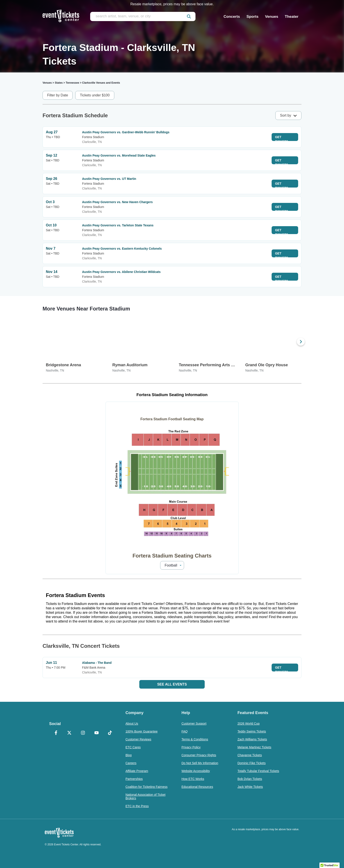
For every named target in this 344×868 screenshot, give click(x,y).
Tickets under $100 (95, 95)
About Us (132, 724)
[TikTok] (110, 733)
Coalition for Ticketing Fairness (146, 787)
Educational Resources (197, 787)
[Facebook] (56, 733)
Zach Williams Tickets (252, 739)
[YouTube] (97, 733)
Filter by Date (58, 95)
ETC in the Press (137, 806)
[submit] (189, 16)
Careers (131, 763)
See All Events (172, 684)
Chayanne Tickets (250, 755)
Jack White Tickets (250, 787)
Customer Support (194, 724)
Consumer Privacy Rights (199, 755)
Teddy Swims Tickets (252, 731)
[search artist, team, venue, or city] (143, 16)
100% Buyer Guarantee (142, 731)
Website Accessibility (196, 771)
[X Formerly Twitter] (70, 733)
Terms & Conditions (195, 739)
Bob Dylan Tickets (250, 779)
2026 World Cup (248, 724)
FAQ (185, 731)
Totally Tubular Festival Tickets (258, 771)
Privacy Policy (191, 747)
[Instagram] (83, 733)
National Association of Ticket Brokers (145, 796)
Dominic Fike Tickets (251, 763)
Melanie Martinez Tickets (254, 747)
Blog (129, 755)
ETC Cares (133, 747)
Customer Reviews (138, 739)
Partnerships (134, 779)
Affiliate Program (137, 771)
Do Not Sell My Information (200, 763)
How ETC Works (193, 779)
